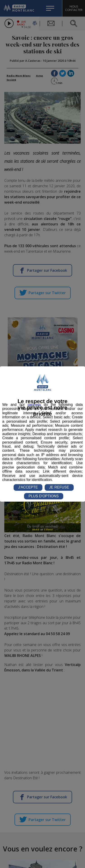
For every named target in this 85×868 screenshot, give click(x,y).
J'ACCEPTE (28, 487)
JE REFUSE (59, 487)
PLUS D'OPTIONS (44, 496)
